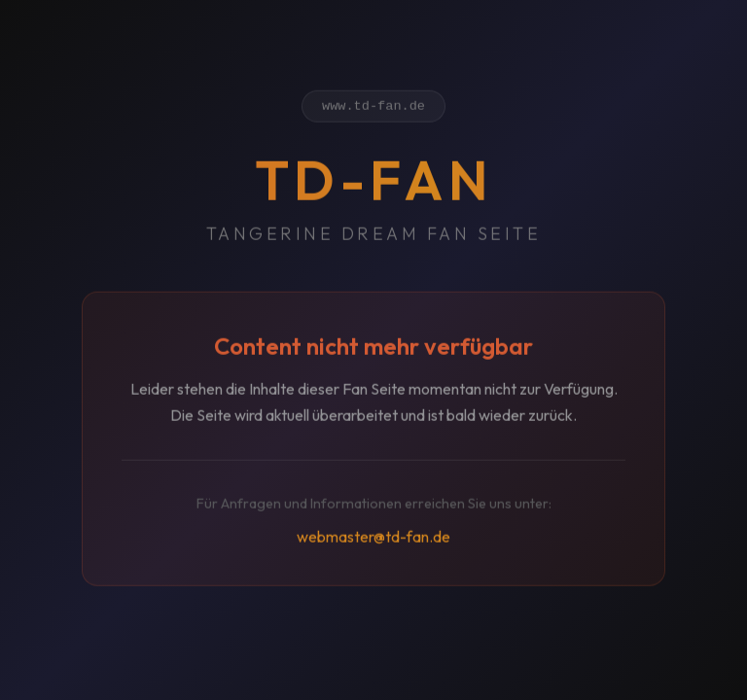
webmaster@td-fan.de (373, 540)
